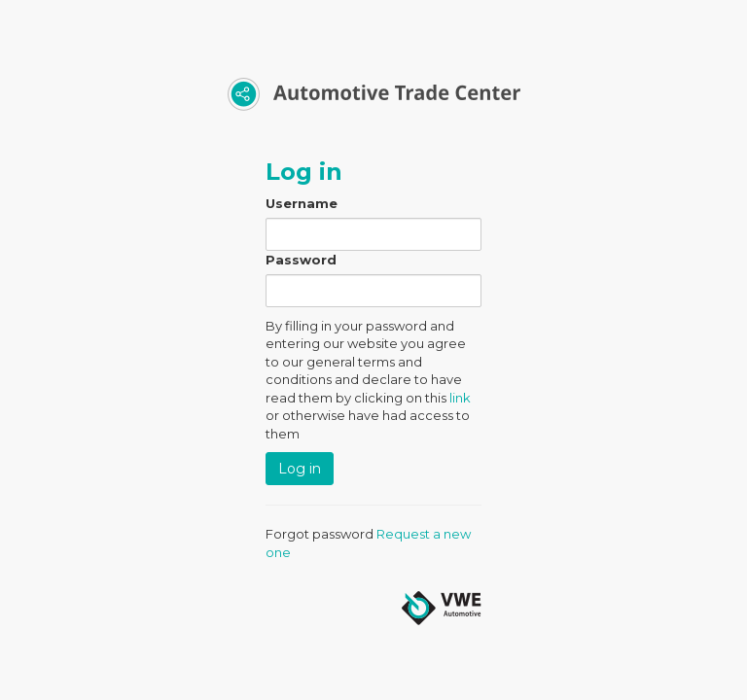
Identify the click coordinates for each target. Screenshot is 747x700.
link (460, 398)
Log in (300, 469)
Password (301, 260)
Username (302, 203)
